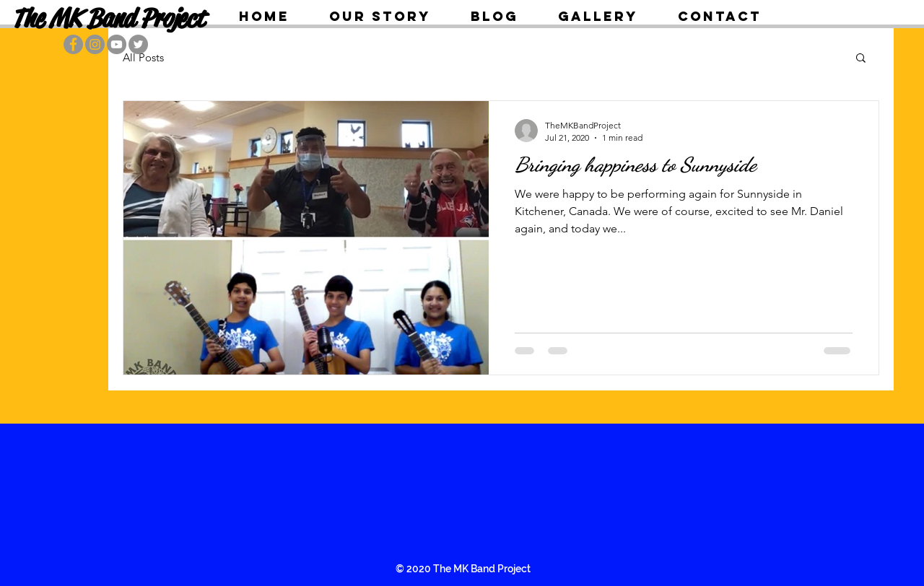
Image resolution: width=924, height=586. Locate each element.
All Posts (143, 57)
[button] (861, 59)
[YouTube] (117, 44)
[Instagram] (95, 44)
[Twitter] (138, 44)
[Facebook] (73, 44)
